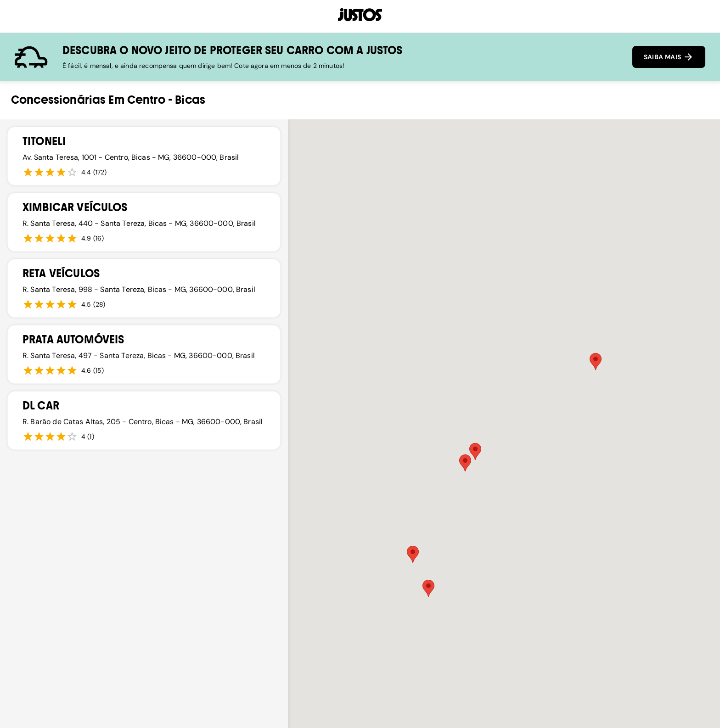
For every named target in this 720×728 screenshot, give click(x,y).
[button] (428, 588)
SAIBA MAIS (669, 57)
